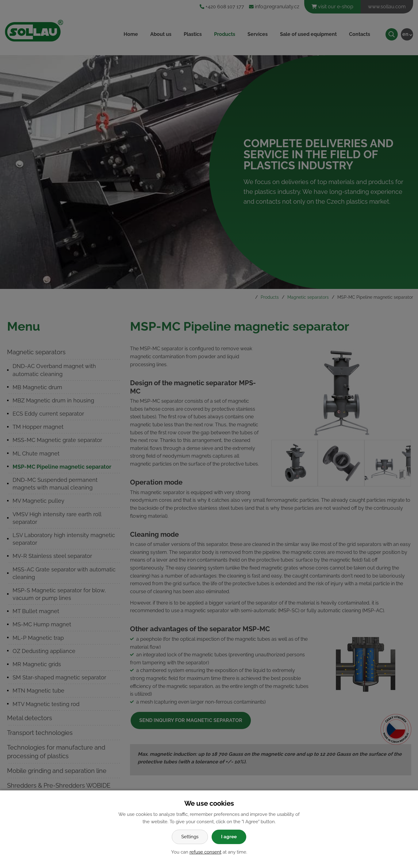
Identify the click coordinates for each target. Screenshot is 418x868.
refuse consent (205, 852)
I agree (229, 837)
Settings (190, 837)
